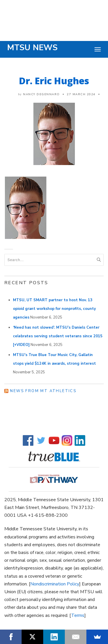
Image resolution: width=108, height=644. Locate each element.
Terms (78, 615)
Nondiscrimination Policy (55, 584)
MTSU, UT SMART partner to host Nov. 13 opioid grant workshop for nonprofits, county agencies (54, 309)
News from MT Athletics (43, 391)
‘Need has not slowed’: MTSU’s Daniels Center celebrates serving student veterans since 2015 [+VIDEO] (58, 336)
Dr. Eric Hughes (54, 81)
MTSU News (32, 48)
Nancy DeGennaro (41, 94)
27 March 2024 (81, 94)
